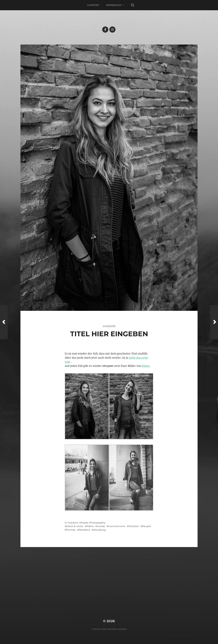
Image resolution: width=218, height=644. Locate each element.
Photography (97, 523)
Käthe (146, 366)
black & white (75, 526)
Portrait (71, 530)
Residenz (84, 530)
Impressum (114, 5)
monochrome (117, 526)
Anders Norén (117, 629)
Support (93, 5)
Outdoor (73, 523)
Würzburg (100, 530)
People (84, 523)
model (101, 526)
